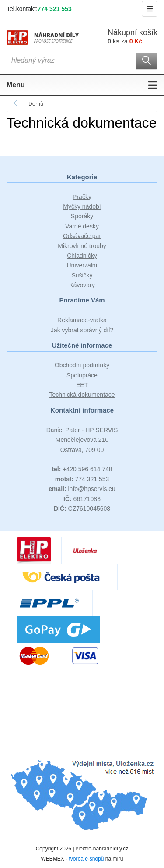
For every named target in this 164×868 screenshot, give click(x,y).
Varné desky (82, 226)
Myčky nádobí (82, 206)
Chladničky (82, 256)
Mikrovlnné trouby (82, 246)
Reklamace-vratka (82, 320)
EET (82, 385)
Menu (82, 85)
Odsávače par (82, 236)
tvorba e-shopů (86, 859)
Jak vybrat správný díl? (82, 330)
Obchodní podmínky (82, 365)
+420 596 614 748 (82, 469)
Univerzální (82, 265)
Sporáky (82, 216)
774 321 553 (55, 9)
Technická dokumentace (82, 395)
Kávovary (82, 285)
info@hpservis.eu (82, 489)
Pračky (82, 197)
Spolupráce (82, 375)
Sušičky (82, 275)
